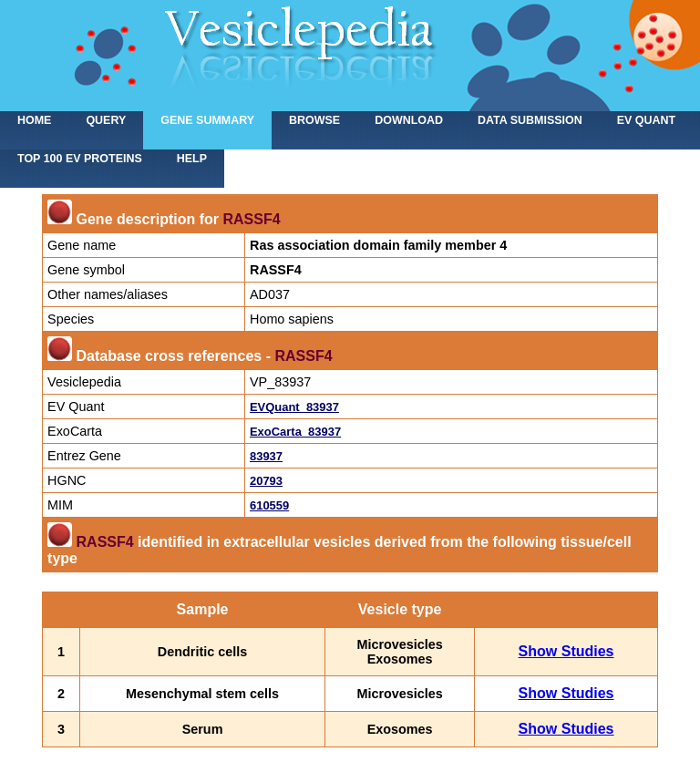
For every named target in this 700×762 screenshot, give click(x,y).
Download (409, 120)
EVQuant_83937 (294, 407)
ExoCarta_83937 (295, 432)
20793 (266, 481)
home (34, 120)
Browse (314, 120)
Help (192, 159)
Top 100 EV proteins (80, 159)
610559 (269, 505)
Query (106, 120)
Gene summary (207, 120)
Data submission (530, 120)
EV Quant (646, 120)
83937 (266, 456)
